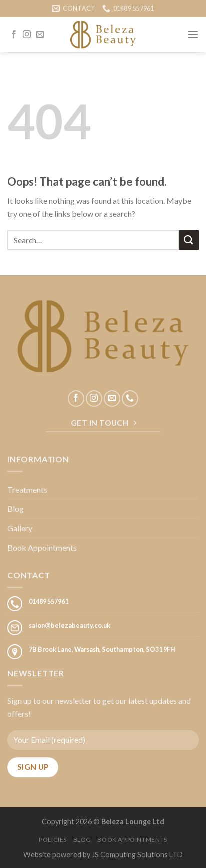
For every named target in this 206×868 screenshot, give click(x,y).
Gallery (20, 528)
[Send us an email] (40, 35)
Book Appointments (42, 548)
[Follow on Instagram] (27, 35)
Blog (16, 509)
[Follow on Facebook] (14, 35)
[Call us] (130, 399)
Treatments (27, 490)
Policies (53, 840)
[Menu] (193, 35)
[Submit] (189, 240)
